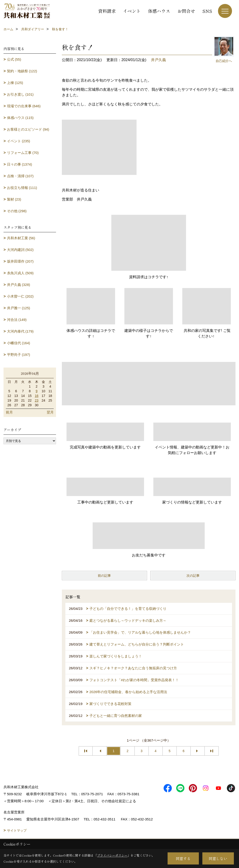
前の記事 (104, 576)
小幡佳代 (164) (19, 343)
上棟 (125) (15, 83)
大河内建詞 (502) (20, 250)
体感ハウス (159, 11)
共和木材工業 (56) (21, 238)
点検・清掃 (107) (20, 176)
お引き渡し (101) (20, 94)
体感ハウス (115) (20, 118)
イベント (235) (19, 141)
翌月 (50, 412)
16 (37, 396)
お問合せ (186, 11)
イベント (132, 11)
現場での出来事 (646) (24, 106)
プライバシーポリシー (112, 855)
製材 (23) (14, 199)
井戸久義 (158, 60)
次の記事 (193, 576)
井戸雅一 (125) (19, 308)
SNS (207, 11)
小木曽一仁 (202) (20, 296)
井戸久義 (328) (19, 285)
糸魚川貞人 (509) (20, 273)
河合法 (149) (17, 320)
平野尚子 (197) (19, 355)
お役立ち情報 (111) (22, 188)
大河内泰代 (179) (20, 331)
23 (37, 400)
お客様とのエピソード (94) (28, 129)
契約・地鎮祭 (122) (22, 71)
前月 (9, 412)
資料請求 (107, 11)
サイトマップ (17, 830)
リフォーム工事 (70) (23, 153)
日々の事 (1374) (20, 164)
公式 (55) (14, 59)
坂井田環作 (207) (20, 261)
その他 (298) (17, 211)
